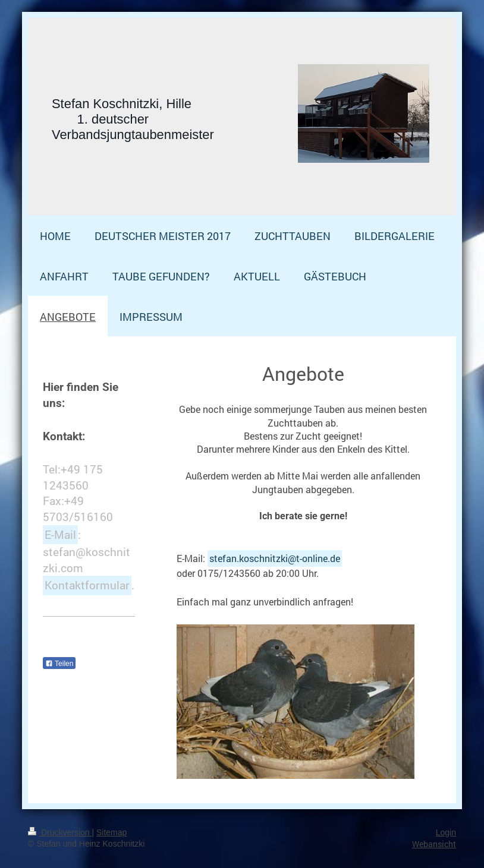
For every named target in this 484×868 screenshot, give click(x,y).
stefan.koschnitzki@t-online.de (275, 558)
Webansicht (434, 844)
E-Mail (60, 534)
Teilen (59, 664)
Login (446, 832)
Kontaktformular (87, 585)
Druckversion (60, 832)
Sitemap (111, 832)
